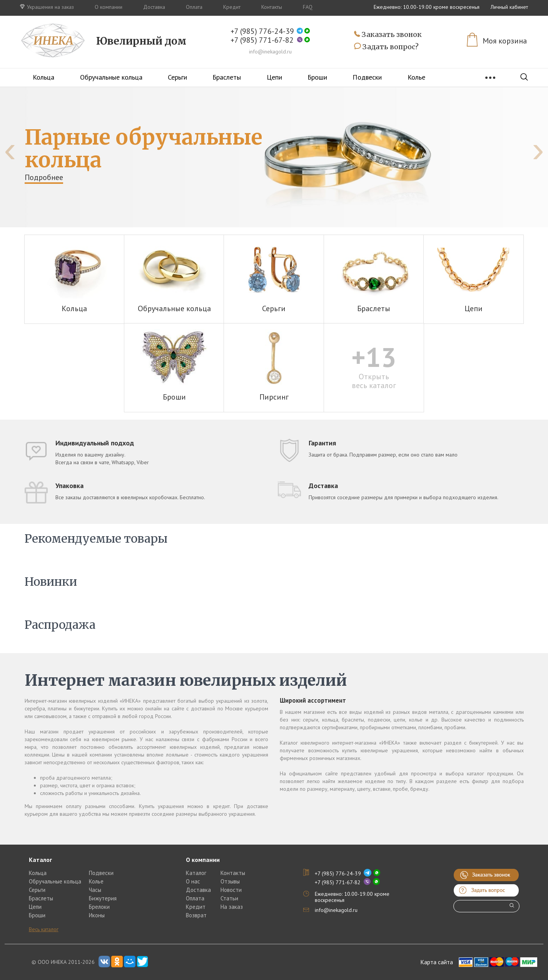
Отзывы (230, 881)
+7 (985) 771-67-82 (262, 40)
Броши (317, 77)
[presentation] (10, 149)
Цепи (274, 77)
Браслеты (227, 77)
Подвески (367, 77)
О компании (109, 7)
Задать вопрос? (386, 47)
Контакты (272, 7)
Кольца (43, 77)
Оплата (194, 7)
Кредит (232, 7)
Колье (416, 77)
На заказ (232, 907)
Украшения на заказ (47, 7)
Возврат (196, 915)
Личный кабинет (509, 7)
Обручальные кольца (111, 77)
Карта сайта (437, 962)
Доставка (154, 7)
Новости (231, 890)
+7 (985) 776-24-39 (262, 31)
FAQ (308, 7)
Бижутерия (103, 898)
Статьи (229, 898)
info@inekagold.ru (270, 52)
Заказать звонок (388, 35)
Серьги (177, 77)
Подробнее (44, 177)
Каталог (196, 873)
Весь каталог (44, 929)
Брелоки (99, 907)
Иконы (97, 915)
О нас (193, 881)
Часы (95, 890)
